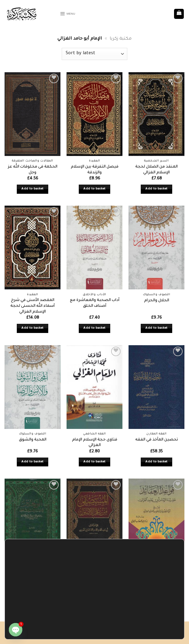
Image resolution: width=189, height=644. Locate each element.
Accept (29, 629)
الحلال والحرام (157, 301)
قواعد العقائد (157, 574)
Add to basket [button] (33, 189)
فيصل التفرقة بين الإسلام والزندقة (95, 170)
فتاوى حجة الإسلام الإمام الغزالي (95, 443)
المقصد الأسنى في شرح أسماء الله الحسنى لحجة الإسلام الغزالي (33, 306)
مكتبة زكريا (121, 39)
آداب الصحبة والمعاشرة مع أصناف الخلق (95, 303)
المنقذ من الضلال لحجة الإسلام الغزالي (156, 170)
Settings (57, 629)
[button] (71, 14)
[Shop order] (94, 54)
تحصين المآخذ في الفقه (157, 440)
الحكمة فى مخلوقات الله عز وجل (33, 170)
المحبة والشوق (33, 440)
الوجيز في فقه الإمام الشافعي (33, 576)
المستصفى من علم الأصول (94, 576)
